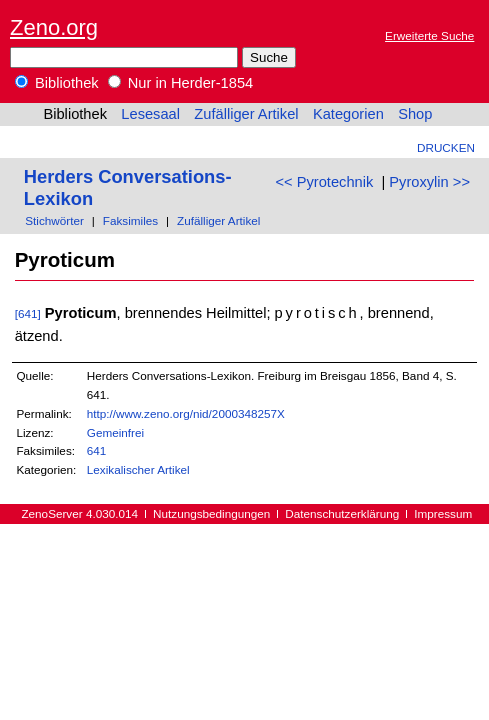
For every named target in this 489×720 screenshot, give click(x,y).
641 (97, 450)
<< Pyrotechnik (325, 182)
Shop (415, 114)
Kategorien (348, 114)
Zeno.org (54, 27)
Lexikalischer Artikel (138, 469)
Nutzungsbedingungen (211, 513)
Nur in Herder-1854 (181, 83)
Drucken (446, 147)
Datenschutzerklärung (342, 513)
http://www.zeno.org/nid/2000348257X (186, 413)
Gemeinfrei (115, 432)
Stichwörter (54, 220)
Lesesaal (150, 114)
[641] (28, 313)
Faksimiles (130, 220)
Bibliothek (57, 83)
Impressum (443, 513)
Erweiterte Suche (429, 35)
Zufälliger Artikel (246, 114)
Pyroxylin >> (429, 182)
